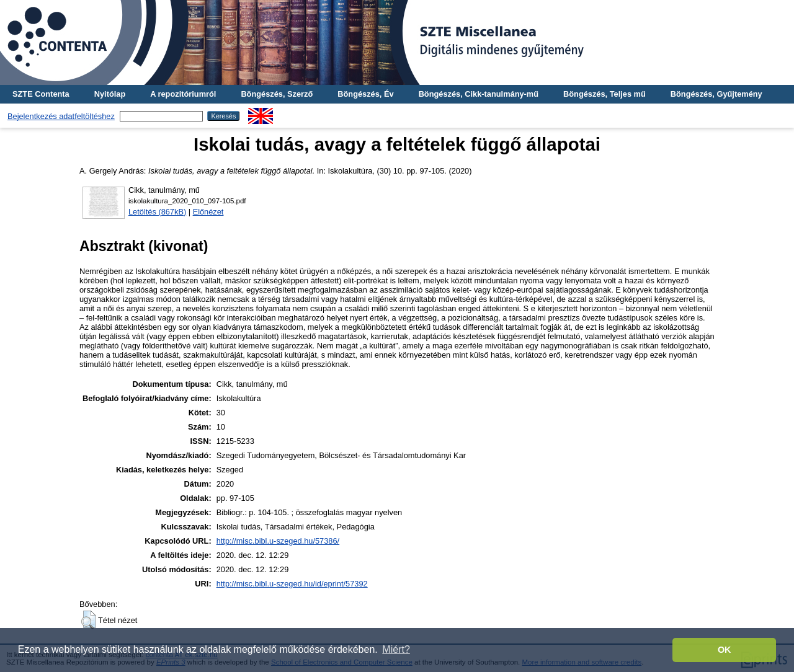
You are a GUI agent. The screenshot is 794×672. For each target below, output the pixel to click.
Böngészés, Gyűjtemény (716, 94)
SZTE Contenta (41, 94)
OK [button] (725, 650)
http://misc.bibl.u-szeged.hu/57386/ (278, 541)
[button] (88, 620)
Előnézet (208, 212)
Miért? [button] (396, 649)
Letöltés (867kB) (157, 212)
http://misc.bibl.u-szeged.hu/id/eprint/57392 (292, 584)
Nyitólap (110, 94)
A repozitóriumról (183, 94)
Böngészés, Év (365, 94)
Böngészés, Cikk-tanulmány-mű (479, 94)
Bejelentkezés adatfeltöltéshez (61, 116)
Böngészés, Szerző (277, 94)
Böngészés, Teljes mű (604, 94)
